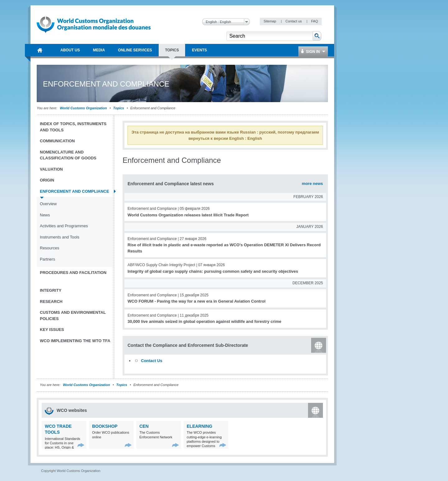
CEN (144, 426)
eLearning (199, 426)
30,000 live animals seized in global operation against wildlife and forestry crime (204, 321)
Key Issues (52, 330)
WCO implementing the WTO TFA (75, 341)
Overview (48, 204)
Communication (57, 141)
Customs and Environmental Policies (73, 316)
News (45, 215)
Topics (119, 108)
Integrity (51, 290)
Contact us (294, 21)
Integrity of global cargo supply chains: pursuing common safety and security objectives (213, 271)
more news (312, 184)
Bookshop (105, 426)
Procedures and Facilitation (73, 273)
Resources (49, 248)
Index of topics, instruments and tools (73, 127)
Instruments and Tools (60, 237)
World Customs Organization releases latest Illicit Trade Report (188, 215)
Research (51, 302)
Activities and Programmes (64, 226)
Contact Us (152, 361)
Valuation (51, 169)
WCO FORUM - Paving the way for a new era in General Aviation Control (196, 301)
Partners (47, 259)
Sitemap (270, 21)
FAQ (315, 21)
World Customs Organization (84, 108)
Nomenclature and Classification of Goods (68, 155)
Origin (47, 180)
